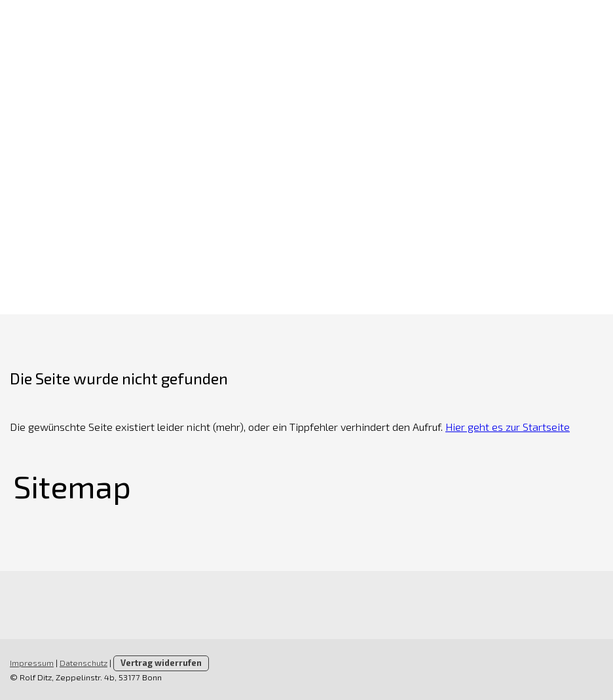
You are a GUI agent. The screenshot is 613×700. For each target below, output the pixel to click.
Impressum (32, 663)
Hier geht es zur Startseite (508, 427)
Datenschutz (84, 663)
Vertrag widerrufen (161, 663)
